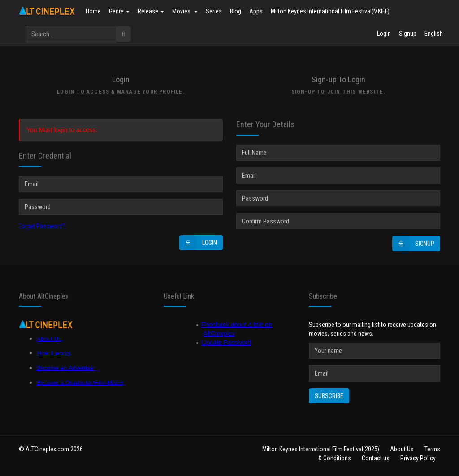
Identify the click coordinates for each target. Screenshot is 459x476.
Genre (119, 11)
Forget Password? (42, 226)
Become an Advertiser (66, 368)
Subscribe (329, 396)
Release (151, 11)
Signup (408, 34)
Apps (256, 11)
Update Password (226, 343)
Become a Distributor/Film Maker (80, 383)
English (434, 34)
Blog (236, 11)
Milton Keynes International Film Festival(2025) (321, 449)
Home (93, 11)
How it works (54, 353)
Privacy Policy (418, 458)
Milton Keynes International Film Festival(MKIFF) (330, 11)
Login (384, 34)
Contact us (376, 458)
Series (214, 11)
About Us (49, 339)
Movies (185, 11)
